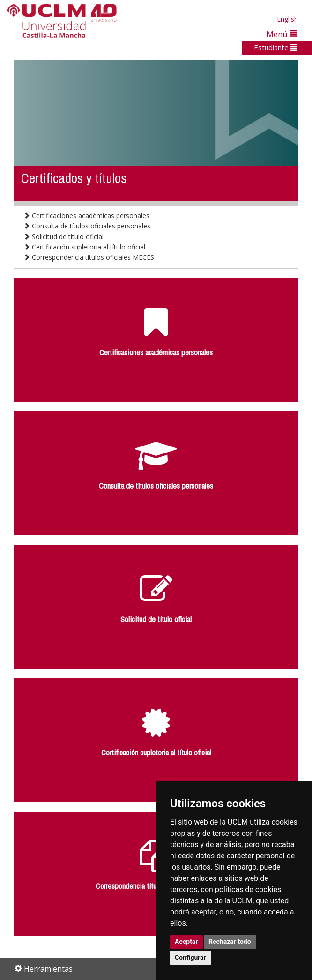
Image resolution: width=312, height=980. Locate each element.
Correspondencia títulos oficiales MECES (89, 257)
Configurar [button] (190, 958)
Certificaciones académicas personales (86, 216)
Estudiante (276, 47)
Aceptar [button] (186, 942)
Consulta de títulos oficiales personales (87, 226)
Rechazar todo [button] (230, 942)
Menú (282, 34)
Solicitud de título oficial (63, 237)
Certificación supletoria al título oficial (84, 247)
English (287, 19)
